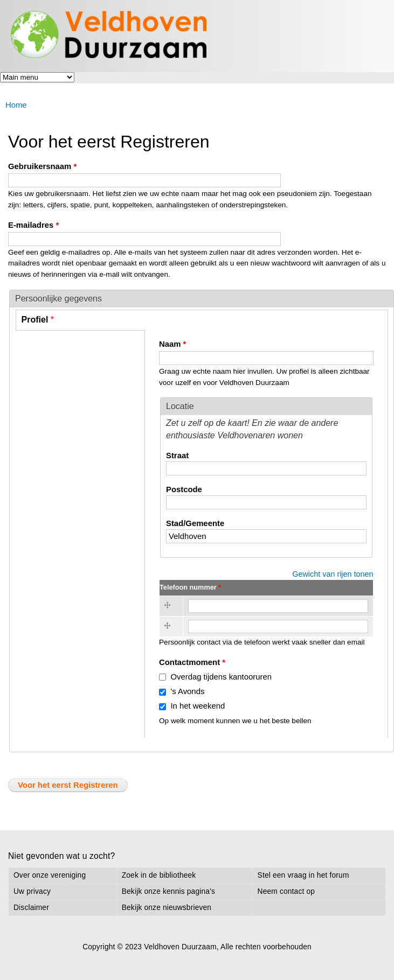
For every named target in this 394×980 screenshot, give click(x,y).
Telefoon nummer (190, 587)
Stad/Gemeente (195, 523)
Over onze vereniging (50, 875)
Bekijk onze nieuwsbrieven (167, 908)
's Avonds (187, 691)
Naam (172, 344)
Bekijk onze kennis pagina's (168, 891)
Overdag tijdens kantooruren (221, 677)
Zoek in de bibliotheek (159, 875)
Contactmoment (192, 662)
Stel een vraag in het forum (303, 875)
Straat (177, 456)
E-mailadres (33, 225)
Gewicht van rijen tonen (333, 574)
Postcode (184, 489)
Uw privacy (32, 891)
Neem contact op (286, 891)
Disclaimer (31, 908)
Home (16, 105)
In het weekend (198, 706)
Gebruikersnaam (42, 166)
